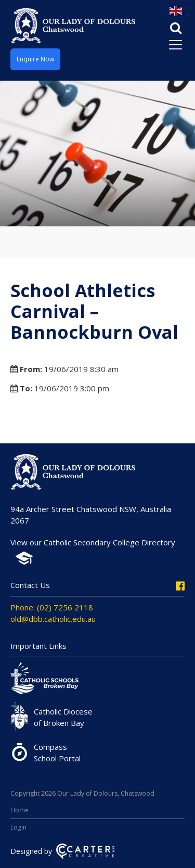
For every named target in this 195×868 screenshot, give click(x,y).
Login (18, 827)
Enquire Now (35, 59)
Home (19, 810)
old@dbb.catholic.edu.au (53, 619)
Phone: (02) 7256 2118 (52, 607)
